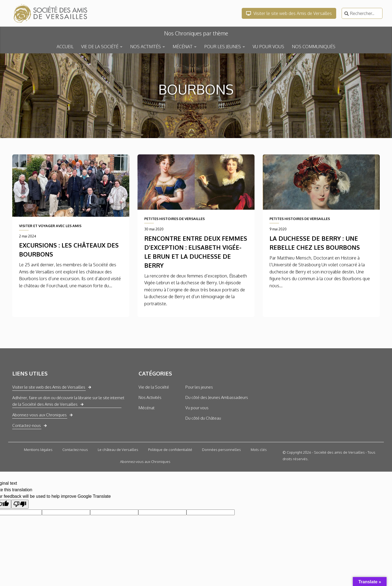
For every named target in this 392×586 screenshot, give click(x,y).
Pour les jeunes (199, 387)
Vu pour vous (197, 408)
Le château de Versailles (118, 450)
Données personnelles (221, 450)
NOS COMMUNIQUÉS (314, 47)
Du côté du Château (203, 418)
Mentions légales (38, 450)
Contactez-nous (27, 425)
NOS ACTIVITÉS (146, 47)
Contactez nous (75, 450)
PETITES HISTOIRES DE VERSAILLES (174, 219)
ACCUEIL (65, 47)
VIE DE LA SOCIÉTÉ (100, 47)
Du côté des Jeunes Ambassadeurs (217, 397)
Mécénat (147, 408)
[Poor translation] (20, 504)
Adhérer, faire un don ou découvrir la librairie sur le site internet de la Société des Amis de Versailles (68, 401)
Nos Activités (150, 397)
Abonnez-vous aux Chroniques (39, 415)
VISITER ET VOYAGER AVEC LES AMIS (50, 226)
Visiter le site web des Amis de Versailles (289, 13)
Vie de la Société (154, 387)
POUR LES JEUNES (223, 47)
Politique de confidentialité (170, 450)
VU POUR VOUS (268, 47)
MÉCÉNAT (183, 47)
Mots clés (259, 450)
